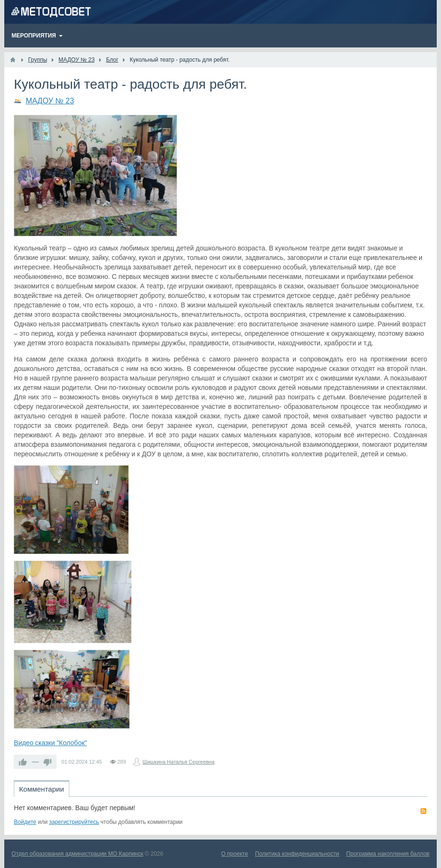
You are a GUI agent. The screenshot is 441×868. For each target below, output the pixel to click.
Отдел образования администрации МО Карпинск (77, 854)
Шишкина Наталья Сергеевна (178, 762)
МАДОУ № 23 (50, 101)
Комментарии (41, 789)
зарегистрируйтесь (74, 822)
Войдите (25, 822)
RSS (423, 811)
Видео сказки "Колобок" (50, 743)
